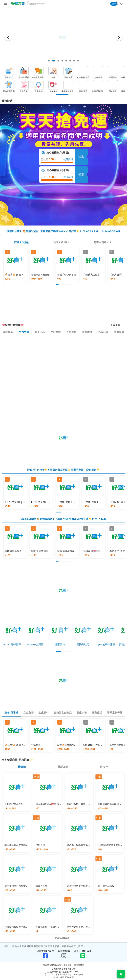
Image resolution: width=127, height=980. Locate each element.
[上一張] (8, 38)
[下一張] (119, 38)
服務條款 (67, 965)
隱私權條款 (79, 965)
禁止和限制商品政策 (52, 965)
